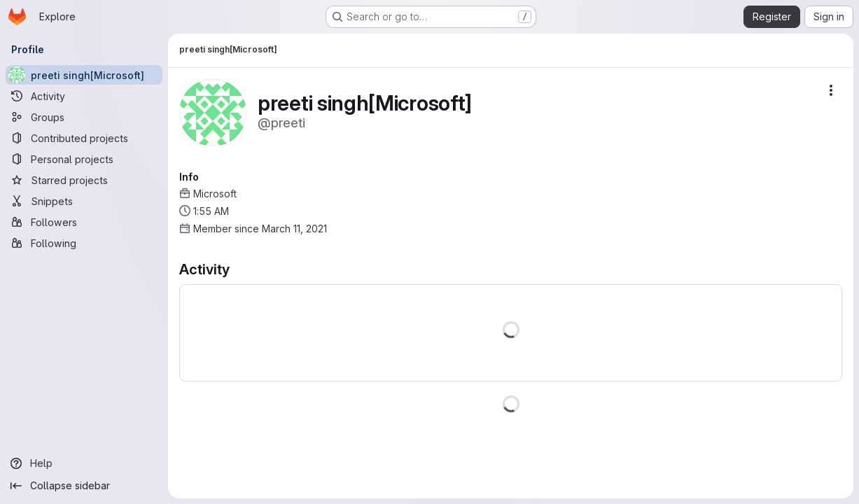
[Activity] (84, 96)
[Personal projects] (84, 159)
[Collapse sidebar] (84, 486)
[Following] (84, 243)
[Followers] (84, 222)
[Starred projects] (84, 180)
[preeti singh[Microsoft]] (84, 75)
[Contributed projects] (84, 138)
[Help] (84, 463)
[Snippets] (84, 201)
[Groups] (84, 117)
